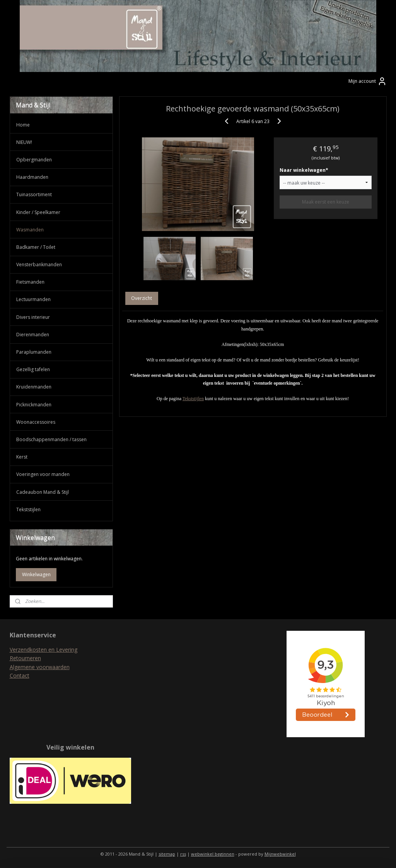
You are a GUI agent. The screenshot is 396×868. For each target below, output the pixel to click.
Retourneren (25, 658)
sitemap (167, 854)
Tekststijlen (193, 399)
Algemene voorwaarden (40, 667)
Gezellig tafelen (33, 369)
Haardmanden (32, 177)
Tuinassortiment (34, 194)
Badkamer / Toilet (36, 247)
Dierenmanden (33, 335)
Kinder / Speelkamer (38, 212)
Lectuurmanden (33, 299)
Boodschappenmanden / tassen (51, 439)
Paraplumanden (34, 352)
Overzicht (142, 299)
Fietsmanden (30, 282)
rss (183, 854)
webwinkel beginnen (213, 854)
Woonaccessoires (36, 422)
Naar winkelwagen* (304, 170)
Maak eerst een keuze (326, 202)
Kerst (22, 457)
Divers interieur (33, 317)
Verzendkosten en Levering (44, 650)
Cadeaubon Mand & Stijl (43, 492)
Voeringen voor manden (43, 474)
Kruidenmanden (34, 387)
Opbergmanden (34, 160)
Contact (20, 675)
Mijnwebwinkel (280, 854)
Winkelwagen (36, 574)
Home (23, 125)
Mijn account (368, 81)
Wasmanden (30, 230)
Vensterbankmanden (39, 265)
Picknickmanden (34, 405)
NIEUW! (24, 142)
